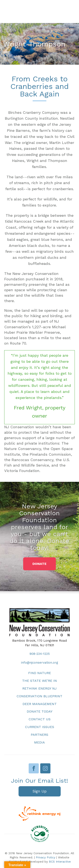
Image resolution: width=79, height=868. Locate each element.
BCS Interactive (60, 862)
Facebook (34, 768)
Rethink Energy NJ (39, 688)
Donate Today (40, 711)
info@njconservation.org (40, 663)
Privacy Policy (46, 857)
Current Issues (40, 727)
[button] (39, 564)
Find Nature (40, 673)
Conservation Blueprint (39, 696)
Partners (39, 735)
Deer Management (40, 704)
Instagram (45, 768)
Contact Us (40, 719)
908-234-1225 (40, 654)
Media (39, 742)
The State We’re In (39, 681)
